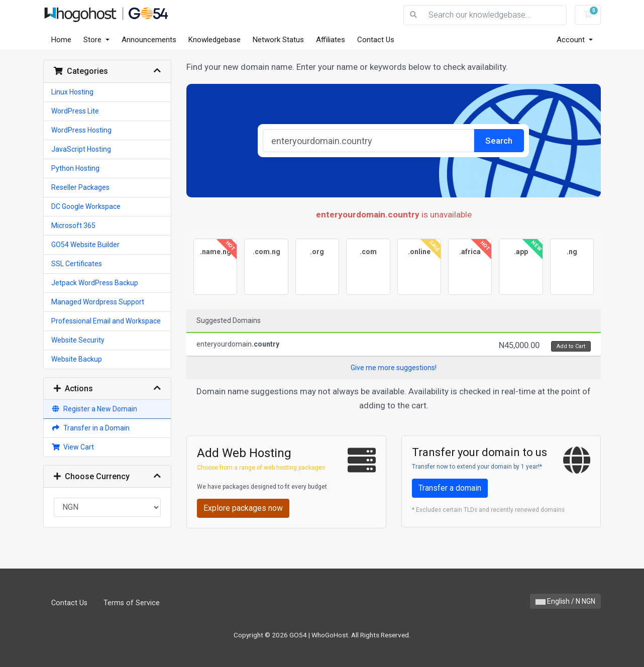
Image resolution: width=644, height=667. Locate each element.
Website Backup (77, 359)
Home (61, 40)
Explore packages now (243, 508)
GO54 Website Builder (85, 245)
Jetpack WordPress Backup (95, 283)
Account (572, 40)
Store (93, 40)
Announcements (149, 40)
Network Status (278, 40)
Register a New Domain (94, 409)
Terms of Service (132, 603)
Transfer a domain (450, 488)
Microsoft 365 (73, 226)
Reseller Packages (80, 187)
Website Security (78, 340)
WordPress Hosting (81, 130)
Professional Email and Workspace (106, 321)
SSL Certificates (77, 264)
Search (499, 141)
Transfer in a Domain (90, 428)
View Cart (73, 447)
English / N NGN (565, 601)
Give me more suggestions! (394, 368)
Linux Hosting (72, 92)
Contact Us (376, 40)
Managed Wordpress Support (98, 302)
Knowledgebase (214, 40)
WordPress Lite (75, 111)
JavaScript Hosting (81, 149)
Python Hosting (75, 168)
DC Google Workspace (86, 206)
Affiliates (331, 40)
